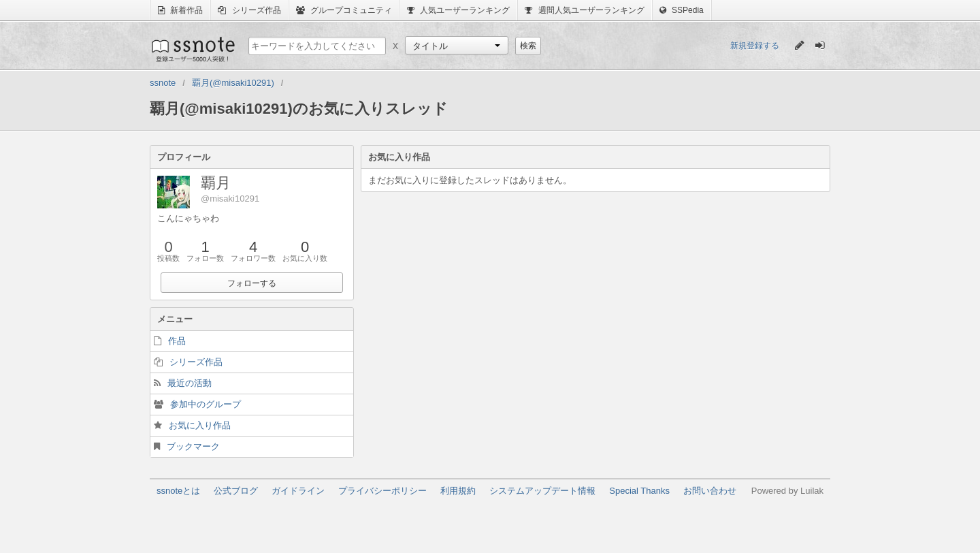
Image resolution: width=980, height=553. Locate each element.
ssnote (192, 49)
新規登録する (755, 46)
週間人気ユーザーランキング (584, 10)
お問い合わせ (710, 491)
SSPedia (682, 10)
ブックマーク (193, 446)
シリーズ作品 (249, 10)
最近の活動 (190, 383)
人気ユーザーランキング (458, 10)
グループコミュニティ (344, 10)
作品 (177, 341)
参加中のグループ (206, 404)
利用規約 (458, 491)
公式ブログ (236, 491)
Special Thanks (639, 491)
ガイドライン (298, 491)
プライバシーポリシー (382, 491)
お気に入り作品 (200, 425)
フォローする (252, 283)
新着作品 (180, 10)
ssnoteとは (178, 491)
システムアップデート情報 (542, 491)
